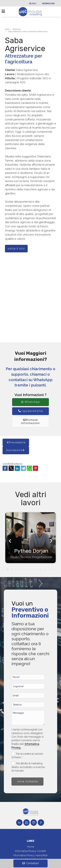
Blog (32, 3)
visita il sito (16, 249)
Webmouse (48, 3)
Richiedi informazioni (30, 422)
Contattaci (30, 863)
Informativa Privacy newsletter (30, 855)
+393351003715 (30, 411)
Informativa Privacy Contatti (30, 851)
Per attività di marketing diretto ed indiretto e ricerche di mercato (28, 767)
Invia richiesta (28, 781)
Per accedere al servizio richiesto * (27, 755)
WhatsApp (31, 402)
